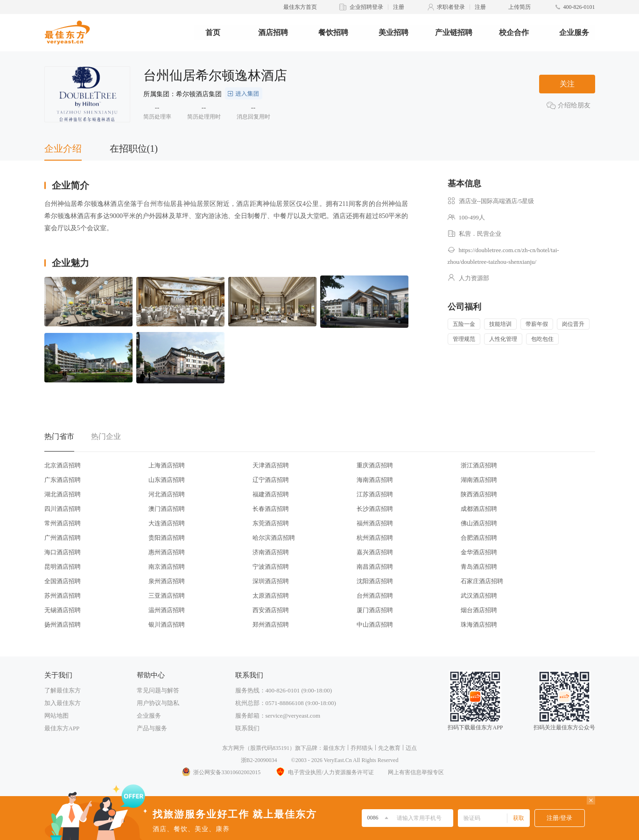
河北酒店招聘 (167, 494)
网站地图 (56, 716)
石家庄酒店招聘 (482, 581)
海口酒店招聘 (63, 552)
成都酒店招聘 (479, 509)
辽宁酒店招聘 (271, 480)
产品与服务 (152, 728)
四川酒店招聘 (63, 509)
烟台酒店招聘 (479, 610)
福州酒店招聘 (375, 523)
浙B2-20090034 (259, 760)
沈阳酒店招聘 (375, 581)
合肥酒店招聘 (479, 538)
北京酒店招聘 (63, 465)
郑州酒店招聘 (271, 625)
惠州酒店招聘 (167, 552)
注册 (399, 7)
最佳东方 (334, 748)
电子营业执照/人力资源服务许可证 (324, 772)
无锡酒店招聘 (63, 610)
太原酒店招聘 (271, 596)
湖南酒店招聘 (479, 480)
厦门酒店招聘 (375, 610)
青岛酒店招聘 (479, 567)
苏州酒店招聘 (63, 596)
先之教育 (389, 748)
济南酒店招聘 (271, 552)
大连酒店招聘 (167, 523)
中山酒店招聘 (375, 625)
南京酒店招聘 (167, 567)
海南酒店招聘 (375, 480)
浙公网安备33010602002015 (221, 772)
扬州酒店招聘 (63, 625)
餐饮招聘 (333, 32)
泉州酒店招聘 (167, 581)
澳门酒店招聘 (167, 509)
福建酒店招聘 (271, 494)
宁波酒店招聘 (271, 567)
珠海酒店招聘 (479, 625)
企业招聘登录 (366, 7)
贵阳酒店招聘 (167, 538)
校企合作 (514, 32)
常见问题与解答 (158, 690)
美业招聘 (393, 32)
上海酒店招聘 (167, 465)
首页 (213, 32)
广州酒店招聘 (63, 538)
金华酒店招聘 (479, 552)
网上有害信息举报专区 (416, 772)
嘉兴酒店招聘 (375, 552)
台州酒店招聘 (375, 596)
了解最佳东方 (63, 690)
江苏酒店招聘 (375, 494)
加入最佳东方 (63, 703)
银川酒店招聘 (167, 625)
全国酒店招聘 (63, 581)
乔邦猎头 (362, 748)
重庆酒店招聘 (375, 465)
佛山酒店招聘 (479, 523)
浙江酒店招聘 (479, 465)
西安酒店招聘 (271, 610)
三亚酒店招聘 (167, 596)
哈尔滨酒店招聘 (274, 538)
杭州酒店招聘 (375, 538)
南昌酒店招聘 (375, 567)
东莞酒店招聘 (271, 523)
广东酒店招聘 (63, 480)
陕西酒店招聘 (479, 494)
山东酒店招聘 (167, 480)
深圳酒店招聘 (271, 581)
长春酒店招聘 (271, 509)
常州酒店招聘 (63, 523)
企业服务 (574, 32)
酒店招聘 (273, 32)
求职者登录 (451, 7)
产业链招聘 (454, 32)
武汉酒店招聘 (479, 596)
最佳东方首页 (300, 7)
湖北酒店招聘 (63, 494)
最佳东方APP (62, 728)
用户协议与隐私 (158, 703)
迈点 (411, 748)
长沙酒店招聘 (375, 509)
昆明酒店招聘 (63, 567)
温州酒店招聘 (167, 610)
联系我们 (247, 728)
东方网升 (233, 748)
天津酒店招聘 (271, 465)
